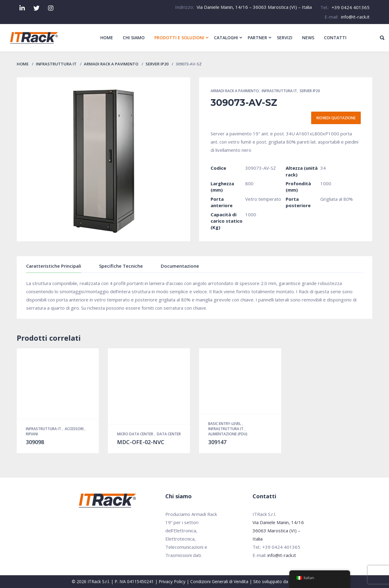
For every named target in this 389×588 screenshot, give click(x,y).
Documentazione (180, 266)
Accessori (75, 429)
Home (23, 64)
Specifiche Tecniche (121, 266)
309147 (217, 442)
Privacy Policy (172, 581)
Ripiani (32, 434)
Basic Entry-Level (225, 424)
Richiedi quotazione (336, 118)
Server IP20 (157, 64)
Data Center (169, 434)
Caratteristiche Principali (54, 266)
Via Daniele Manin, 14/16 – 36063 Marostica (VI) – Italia (254, 7)
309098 (35, 442)
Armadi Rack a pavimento (111, 64)
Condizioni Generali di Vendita (219, 581)
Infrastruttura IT (56, 64)
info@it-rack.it (355, 17)
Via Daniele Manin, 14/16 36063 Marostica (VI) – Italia (278, 531)
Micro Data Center (136, 434)
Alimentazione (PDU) (228, 434)
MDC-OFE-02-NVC (141, 442)
